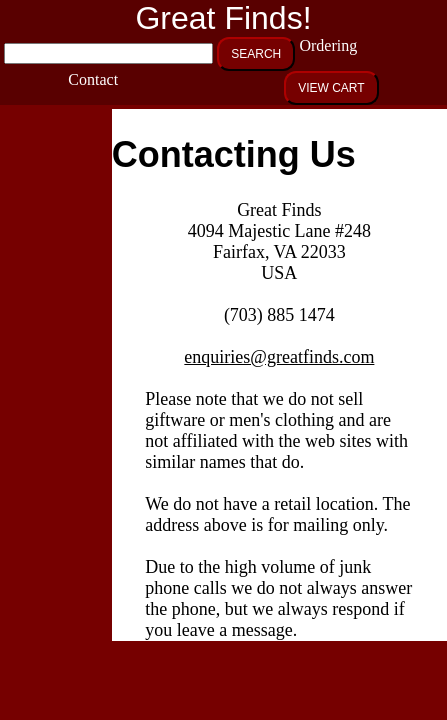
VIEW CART (331, 88)
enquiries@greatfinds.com (279, 357)
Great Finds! (223, 18)
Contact (92, 79)
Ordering (323, 45)
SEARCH (256, 54)
